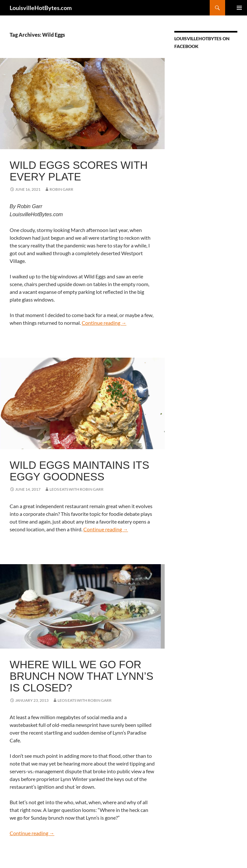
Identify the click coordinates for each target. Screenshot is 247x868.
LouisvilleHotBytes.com (41, 8)
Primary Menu (239, 8)
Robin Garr (61, 189)
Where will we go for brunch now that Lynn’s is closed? (82, 676)
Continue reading (104, 323)
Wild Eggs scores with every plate (79, 171)
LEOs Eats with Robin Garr (77, 489)
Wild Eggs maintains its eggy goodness (79, 471)
